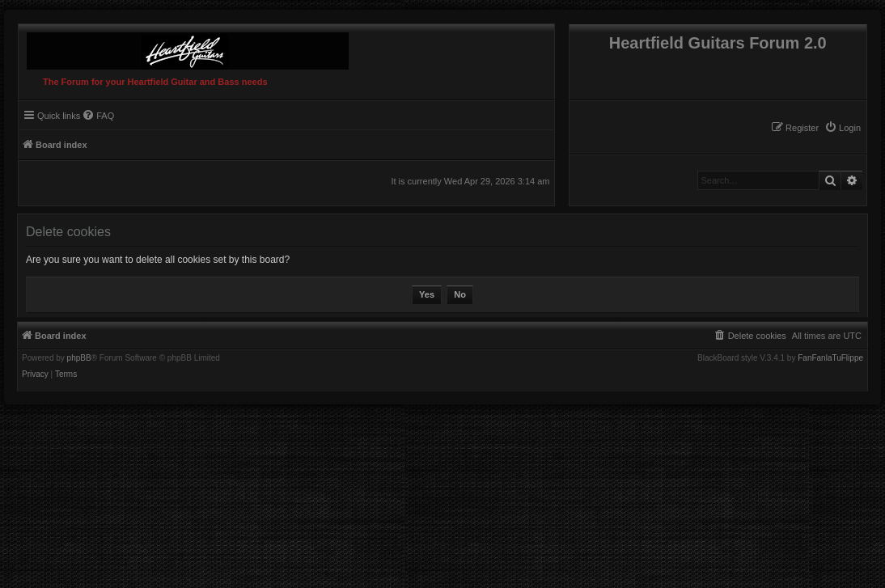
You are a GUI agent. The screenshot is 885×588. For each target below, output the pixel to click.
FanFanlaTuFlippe (830, 358)
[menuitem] (843, 128)
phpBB (79, 358)
